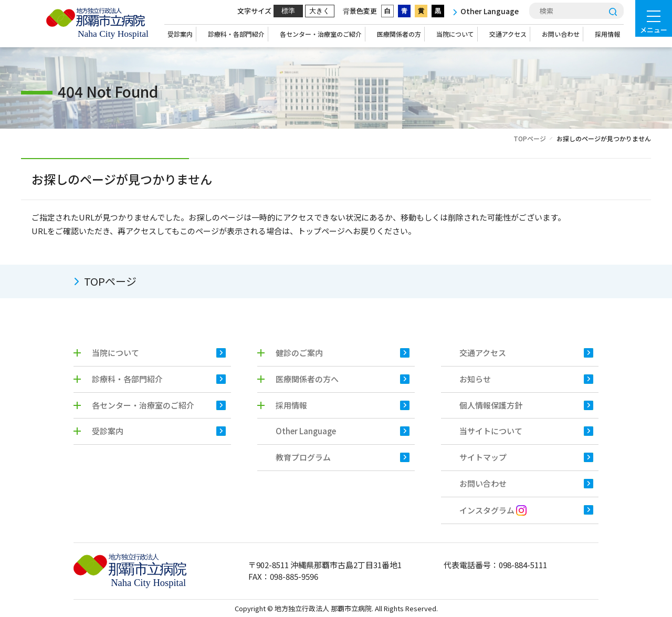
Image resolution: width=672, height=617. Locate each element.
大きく (319, 11)
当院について (455, 34)
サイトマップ (483, 457)
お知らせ (475, 379)
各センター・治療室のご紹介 (321, 34)
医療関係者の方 (399, 34)
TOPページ (530, 138)
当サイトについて (491, 431)
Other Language (306, 431)
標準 (288, 11)
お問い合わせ (561, 34)
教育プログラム (303, 457)
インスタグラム (493, 510)
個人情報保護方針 (491, 405)
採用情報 (607, 34)
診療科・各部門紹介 (236, 34)
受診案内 (180, 34)
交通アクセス (508, 34)
